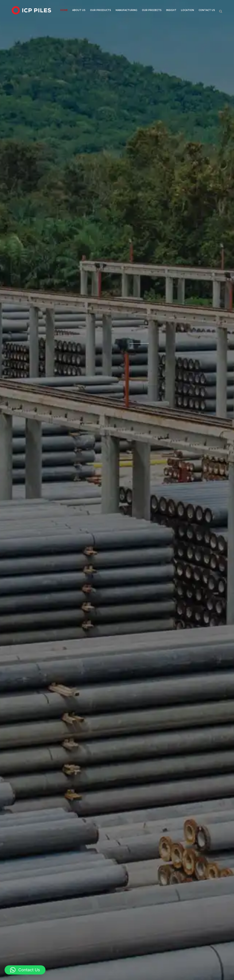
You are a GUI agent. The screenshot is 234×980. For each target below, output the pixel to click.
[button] (25, 970)
